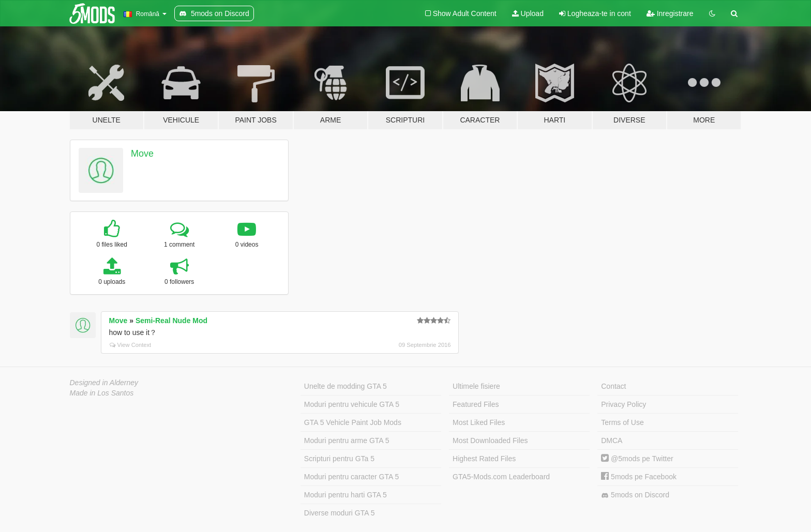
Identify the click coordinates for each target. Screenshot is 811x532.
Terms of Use (622, 422)
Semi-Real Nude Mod (171, 321)
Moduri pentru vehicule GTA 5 (352, 404)
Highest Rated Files (484, 459)
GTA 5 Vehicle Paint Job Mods (353, 422)
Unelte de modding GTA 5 (346, 386)
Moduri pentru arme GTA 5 (347, 440)
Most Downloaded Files (490, 440)
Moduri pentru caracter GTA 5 (351, 477)
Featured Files (476, 404)
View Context (131, 345)
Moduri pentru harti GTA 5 (346, 495)
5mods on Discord (635, 495)
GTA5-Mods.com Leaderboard (501, 477)
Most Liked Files (479, 422)
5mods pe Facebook (639, 477)
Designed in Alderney (104, 383)
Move (142, 154)
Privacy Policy (624, 404)
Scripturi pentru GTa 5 (339, 459)
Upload (528, 13)
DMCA (612, 440)
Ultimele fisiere (476, 386)
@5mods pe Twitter (637, 459)
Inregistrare (670, 13)
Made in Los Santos (102, 393)
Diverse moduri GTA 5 (340, 513)
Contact (613, 386)
